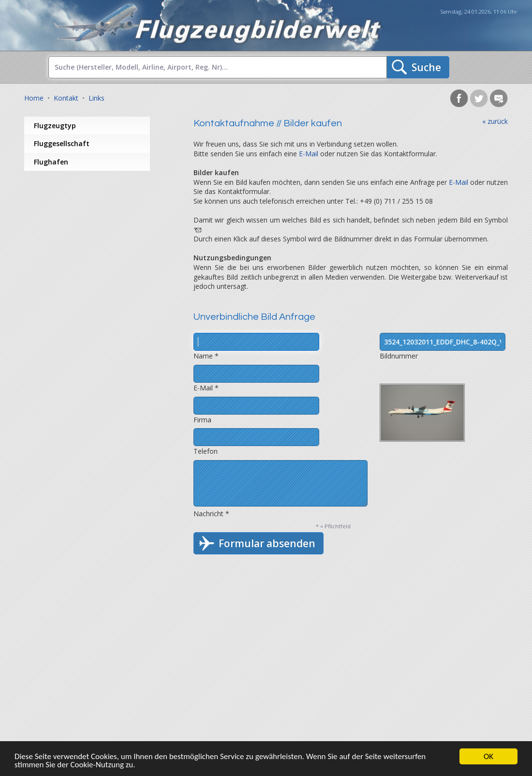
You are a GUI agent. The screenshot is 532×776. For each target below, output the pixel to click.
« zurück (495, 121)
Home (34, 98)
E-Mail (309, 154)
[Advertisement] (102, 248)
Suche (426, 67)
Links (96, 98)
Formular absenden (267, 543)
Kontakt (66, 98)
